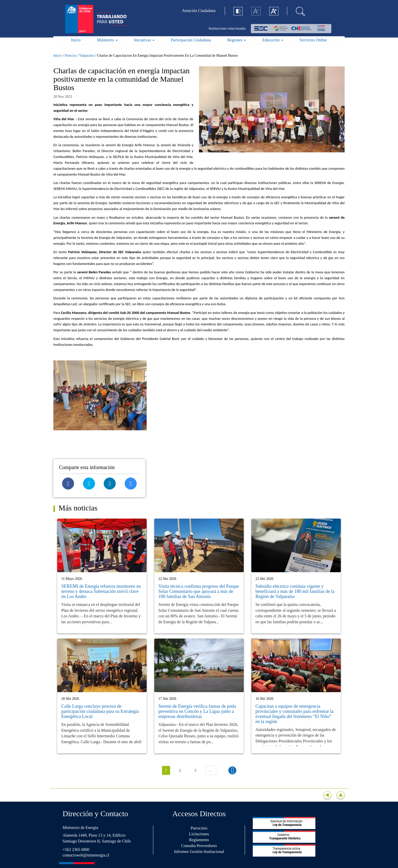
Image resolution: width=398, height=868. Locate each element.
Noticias (71, 56)
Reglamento (199, 840)
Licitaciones (199, 834)
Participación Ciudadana (191, 40)
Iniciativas (144, 40)
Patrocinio (199, 828)
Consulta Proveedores (199, 846)
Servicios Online (313, 40)
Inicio (76, 40)
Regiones (237, 40)
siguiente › (232, 770)
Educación (273, 40)
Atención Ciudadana (199, 11)
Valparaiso (87, 56)
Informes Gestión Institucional (199, 852)
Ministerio (107, 40)
